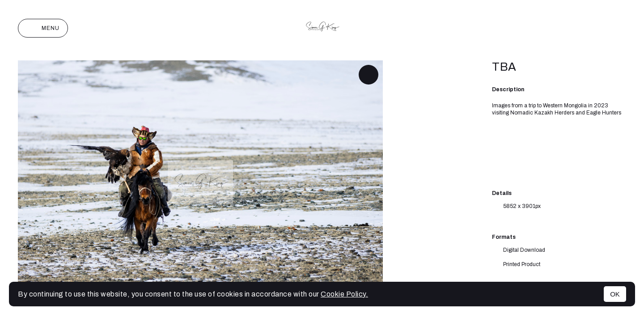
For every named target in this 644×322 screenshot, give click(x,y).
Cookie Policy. (344, 294)
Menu (43, 28)
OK (615, 294)
